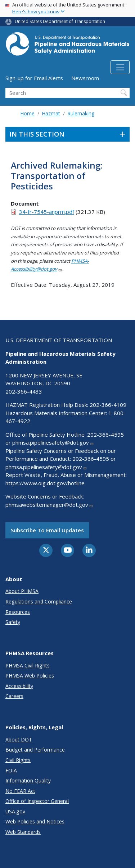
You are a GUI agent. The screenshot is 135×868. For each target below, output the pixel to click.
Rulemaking (81, 113)
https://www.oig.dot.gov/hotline (45, 483)
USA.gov (15, 811)
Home (27, 113)
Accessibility (19, 686)
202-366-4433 (24, 391)
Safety (13, 622)
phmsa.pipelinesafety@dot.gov (53, 442)
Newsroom (85, 78)
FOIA (11, 770)
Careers (14, 696)
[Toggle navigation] (120, 67)
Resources (18, 612)
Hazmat (51, 113)
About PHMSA (22, 591)
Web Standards (23, 832)
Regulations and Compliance (39, 601)
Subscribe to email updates (47, 530)
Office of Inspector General (37, 801)
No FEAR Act (20, 791)
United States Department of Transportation (60, 21)
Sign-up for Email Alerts (34, 78)
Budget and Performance (35, 750)
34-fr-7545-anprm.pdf (47, 212)
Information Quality (28, 780)
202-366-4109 (108, 405)
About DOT (19, 740)
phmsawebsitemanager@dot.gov (49, 505)
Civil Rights (18, 760)
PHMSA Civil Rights (28, 665)
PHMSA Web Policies (30, 676)
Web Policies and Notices (35, 821)
